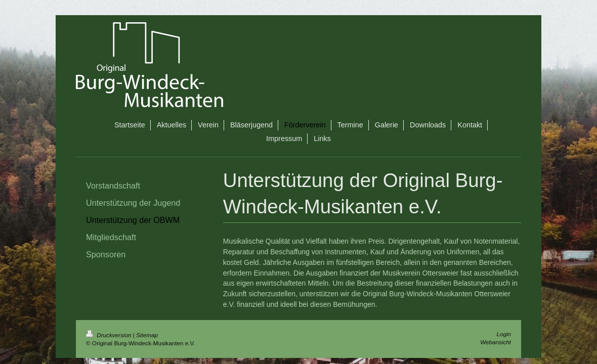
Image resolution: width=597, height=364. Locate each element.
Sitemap (147, 335)
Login (504, 334)
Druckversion (110, 335)
